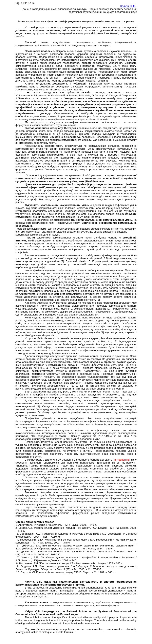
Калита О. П (128, 6)
